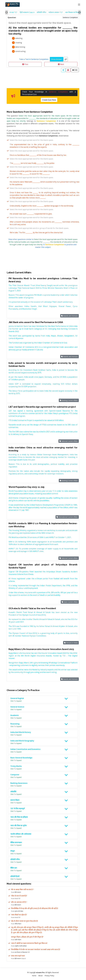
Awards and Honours (69, 316)
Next (61, 64)
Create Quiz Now (49, 100)
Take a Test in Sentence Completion (34, 59)
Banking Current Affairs (69, 400)
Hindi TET (13, 12)
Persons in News (71, 643)
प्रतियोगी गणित (41, 12)
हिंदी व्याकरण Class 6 (27, 12)
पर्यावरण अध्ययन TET (56, 12)
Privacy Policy (49, 976)
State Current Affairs (70, 602)
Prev (25, 64)
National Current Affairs (69, 441)
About (40, 976)
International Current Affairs (67, 517)
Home (34, 976)
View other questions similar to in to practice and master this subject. (43, 243)
